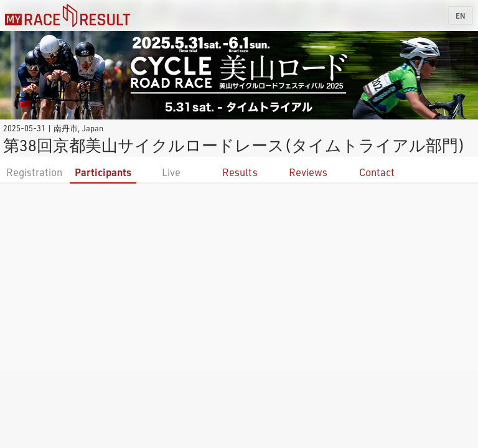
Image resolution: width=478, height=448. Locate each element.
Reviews (308, 172)
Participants (103, 172)
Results (240, 172)
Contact (377, 172)
